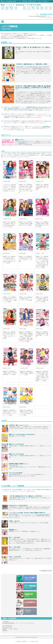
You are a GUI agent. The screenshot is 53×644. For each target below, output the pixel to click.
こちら (22, 130)
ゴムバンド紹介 (26, 579)
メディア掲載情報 (26, 587)
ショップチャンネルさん (43, 514)
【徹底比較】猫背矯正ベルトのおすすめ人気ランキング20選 (22, 109)
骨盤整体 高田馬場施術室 (26, 7)
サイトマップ (35, 641)
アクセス (26, 611)
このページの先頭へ (46, 571)
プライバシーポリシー (22, 641)
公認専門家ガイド (23, 143)
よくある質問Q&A (26, 603)
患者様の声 (26, 595)
